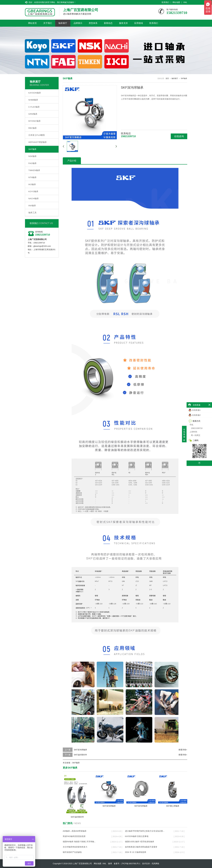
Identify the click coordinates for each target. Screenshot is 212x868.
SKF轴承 (32, 149)
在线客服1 (195, 410)
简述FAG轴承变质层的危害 (74, 836)
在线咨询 (179, 136)
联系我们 (165, 2)
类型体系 (93, 23)
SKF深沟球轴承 (80, 750)
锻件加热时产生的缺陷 (72, 852)
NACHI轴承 (34, 198)
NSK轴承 (33, 156)
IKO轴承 (32, 184)
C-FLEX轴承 (34, 107)
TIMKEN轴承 (34, 170)
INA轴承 (32, 206)
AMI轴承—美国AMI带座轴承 (75, 831)
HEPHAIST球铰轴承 (38, 142)
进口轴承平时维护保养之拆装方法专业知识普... (145, 831)
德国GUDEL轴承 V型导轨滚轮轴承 (140, 842)
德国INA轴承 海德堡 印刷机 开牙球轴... (79, 842)
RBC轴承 (33, 128)
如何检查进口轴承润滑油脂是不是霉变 (141, 847)
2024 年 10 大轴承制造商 (136, 852)
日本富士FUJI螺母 (37, 135)
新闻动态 (108, 23)
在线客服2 (195, 415)
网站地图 (176, 2)
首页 (167, 78)
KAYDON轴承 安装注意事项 (137, 836)
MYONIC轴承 (34, 121)
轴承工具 (32, 213)
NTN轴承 (33, 177)
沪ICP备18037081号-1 (131, 864)
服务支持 (123, 23)
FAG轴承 (32, 163)
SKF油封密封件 (80, 755)
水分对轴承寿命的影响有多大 (75, 847)
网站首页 (32, 23)
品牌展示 (78, 23)
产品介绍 (72, 161)
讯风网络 (155, 864)
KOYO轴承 (33, 191)
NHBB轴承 (33, 100)
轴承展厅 (63, 23)
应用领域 (139, 23)
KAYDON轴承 (35, 93)
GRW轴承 (33, 114)
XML (185, 2)
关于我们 (48, 23)
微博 (110, 864)
